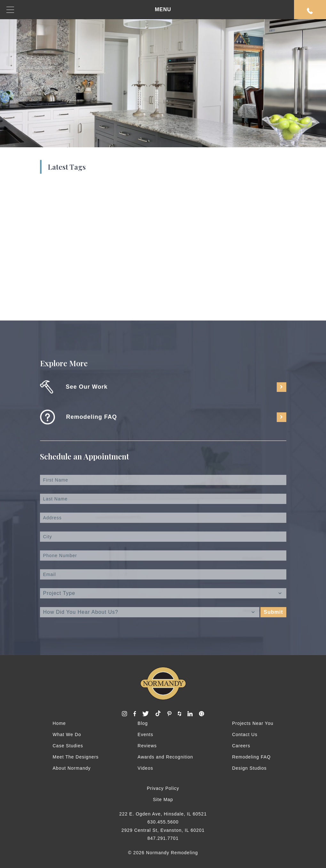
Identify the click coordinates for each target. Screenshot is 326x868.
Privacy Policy (163, 788)
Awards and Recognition (165, 757)
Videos (145, 768)
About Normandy (72, 768)
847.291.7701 (163, 838)
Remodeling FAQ (251, 757)
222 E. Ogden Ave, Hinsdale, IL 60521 (163, 814)
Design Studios (249, 768)
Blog (143, 723)
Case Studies (68, 746)
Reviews (147, 746)
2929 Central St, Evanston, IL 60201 (163, 830)
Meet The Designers (76, 757)
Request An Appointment (310, 11)
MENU (89, 10)
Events (145, 734)
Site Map (163, 799)
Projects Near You (253, 723)
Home (59, 723)
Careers (241, 746)
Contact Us (245, 734)
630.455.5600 (163, 822)
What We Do (67, 734)
